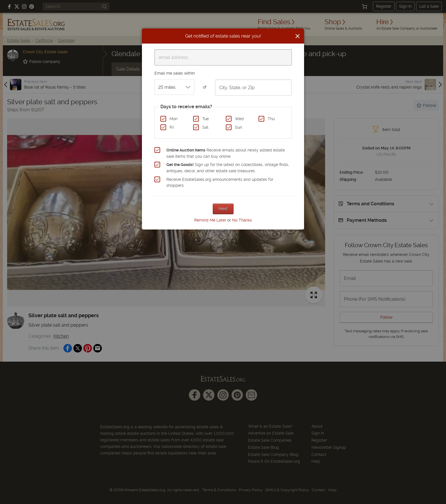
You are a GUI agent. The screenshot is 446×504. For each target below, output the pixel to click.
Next (223, 209)
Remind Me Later (210, 220)
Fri (172, 127)
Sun (239, 127)
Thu (271, 119)
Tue (206, 119)
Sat (205, 127)
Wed (239, 119)
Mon (174, 119)
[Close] (298, 36)
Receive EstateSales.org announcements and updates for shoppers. (220, 183)
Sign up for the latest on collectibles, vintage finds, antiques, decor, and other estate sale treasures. (228, 168)
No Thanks (242, 220)
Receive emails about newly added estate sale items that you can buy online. (226, 153)
